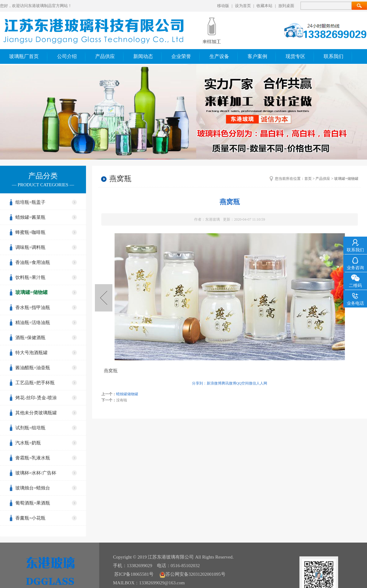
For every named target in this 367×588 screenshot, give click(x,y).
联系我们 (334, 56)
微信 (252, 383)
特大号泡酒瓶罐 (31, 353)
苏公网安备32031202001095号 (192, 574)
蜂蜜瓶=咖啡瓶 (30, 232)
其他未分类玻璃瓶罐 (36, 413)
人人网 (262, 383)
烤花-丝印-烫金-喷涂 (36, 398)
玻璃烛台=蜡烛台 (33, 488)
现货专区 (295, 56)
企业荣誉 (181, 56)
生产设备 (219, 56)
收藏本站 (264, 6)
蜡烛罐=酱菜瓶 (30, 217)
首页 (308, 179)
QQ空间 (242, 383)
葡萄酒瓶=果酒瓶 (33, 503)
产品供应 (105, 56)
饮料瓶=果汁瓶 (30, 277)
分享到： (199, 383)
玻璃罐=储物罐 (31, 292)
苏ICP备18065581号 (134, 574)
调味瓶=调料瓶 (30, 247)
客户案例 (257, 56)
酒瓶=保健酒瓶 (30, 338)
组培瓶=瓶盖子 (30, 202)
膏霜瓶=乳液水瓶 (33, 458)
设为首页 (243, 6)
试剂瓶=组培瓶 (30, 428)
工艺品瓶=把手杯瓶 (35, 383)
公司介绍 (67, 56)
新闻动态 (143, 56)
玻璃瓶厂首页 (24, 56)
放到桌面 (286, 6)
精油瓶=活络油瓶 (33, 323)
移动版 (223, 6)
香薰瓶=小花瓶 (30, 518)
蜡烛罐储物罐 (104, 298)
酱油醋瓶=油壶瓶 (33, 368)
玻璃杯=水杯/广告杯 (36, 473)
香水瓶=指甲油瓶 (33, 308)
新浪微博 (214, 383)
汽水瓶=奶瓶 (28, 443)
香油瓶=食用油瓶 (33, 262)
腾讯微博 (229, 383)
